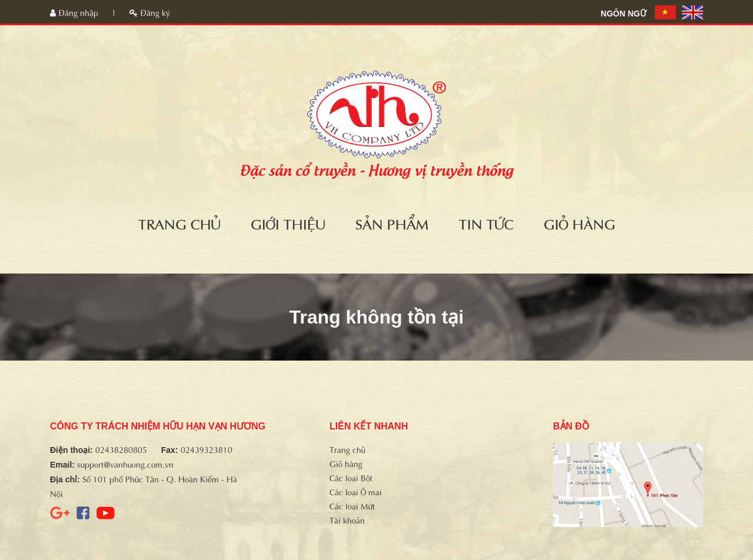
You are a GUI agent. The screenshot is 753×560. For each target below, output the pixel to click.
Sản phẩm (392, 223)
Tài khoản (347, 520)
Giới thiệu (288, 223)
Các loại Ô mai (356, 491)
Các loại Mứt (352, 506)
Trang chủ (179, 223)
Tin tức (486, 223)
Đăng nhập (75, 12)
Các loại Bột (351, 477)
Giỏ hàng (579, 223)
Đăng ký (150, 12)
